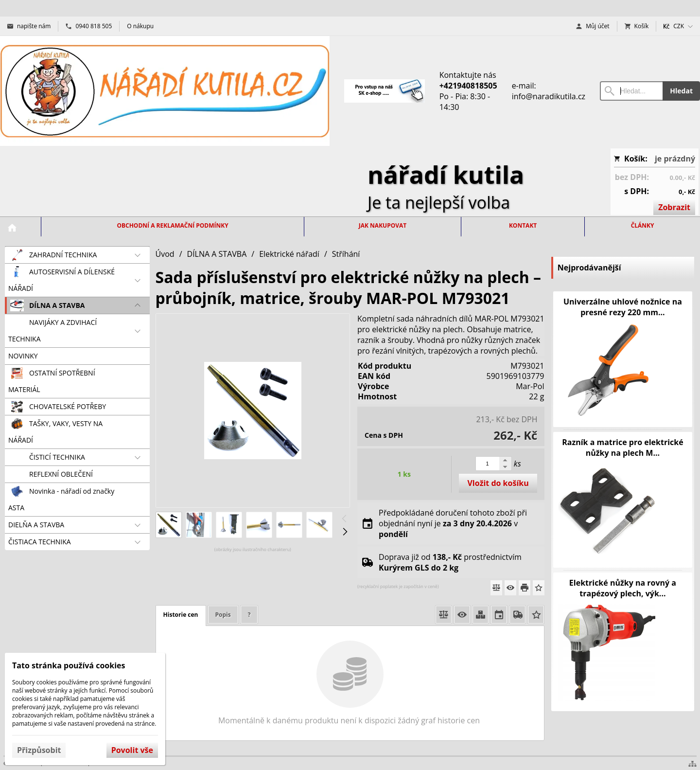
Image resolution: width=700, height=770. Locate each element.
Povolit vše (132, 750)
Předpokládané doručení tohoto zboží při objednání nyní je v (453, 523)
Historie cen (181, 615)
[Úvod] (165, 91)
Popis (223, 615)
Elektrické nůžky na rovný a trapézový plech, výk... (623, 588)
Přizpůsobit (39, 750)
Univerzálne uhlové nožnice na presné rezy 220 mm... (623, 307)
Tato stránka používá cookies (69, 665)
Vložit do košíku (498, 483)
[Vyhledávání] (631, 91)
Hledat (681, 91)
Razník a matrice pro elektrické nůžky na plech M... (623, 448)
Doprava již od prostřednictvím (450, 562)
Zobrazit (674, 207)
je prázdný (675, 159)
